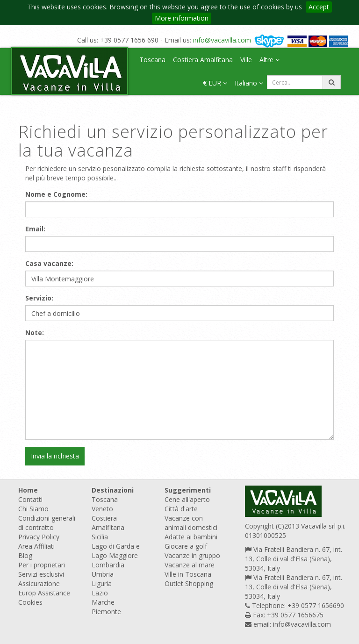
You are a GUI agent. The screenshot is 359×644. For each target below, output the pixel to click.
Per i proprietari (42, 565)
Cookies (30, 602)
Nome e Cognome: (56, 194)
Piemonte (106, 612)
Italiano (249, 83)
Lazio (100, 593)
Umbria (103, 574)
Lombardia (108, 565)
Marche (103, 602)
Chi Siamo (33, 509)
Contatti (30, 499)
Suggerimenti (188, 490)
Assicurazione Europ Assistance (44, 588)
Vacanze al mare (190, 565)
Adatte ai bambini (191, 537)
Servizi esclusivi (41, 574)
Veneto (102, 509)
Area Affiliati (36, 546)
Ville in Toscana (188, 574)
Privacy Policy (39, 537)
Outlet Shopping (189, 583)
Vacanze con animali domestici (191, 523)
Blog (25, 555)
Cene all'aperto (187, 499)
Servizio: (39, 298)
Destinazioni (113, 490)
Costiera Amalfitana (203, 60)
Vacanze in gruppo (192, 555)
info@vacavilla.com (222, 40)
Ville (246, 60)
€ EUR (215, 83)
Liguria (102, 583)
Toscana (152, 60)
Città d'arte (181, 509)
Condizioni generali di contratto (47, 523)
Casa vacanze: (49, 263)
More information (182, 18)
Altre (269, 60)
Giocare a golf (186, 546)
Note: (35, 333)
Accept (319, 7)
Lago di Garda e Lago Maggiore (116, 551)
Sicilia (100, 537)
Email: (35, 229)
